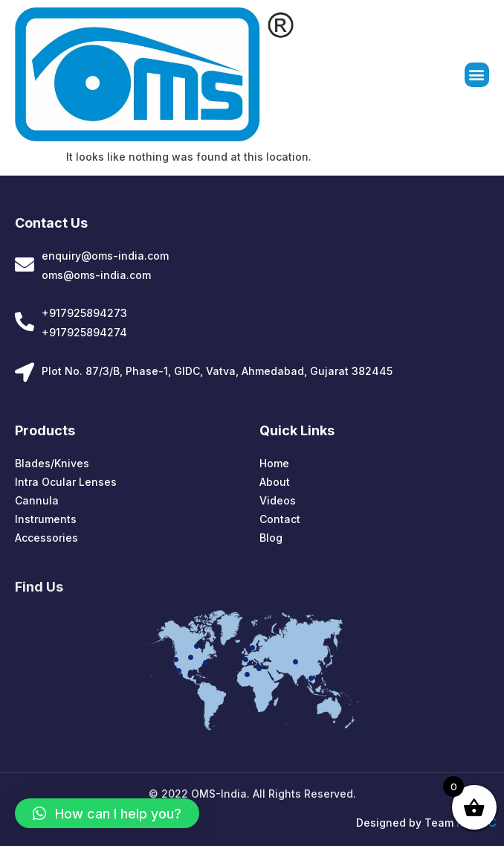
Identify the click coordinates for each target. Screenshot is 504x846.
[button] (477, 76)
